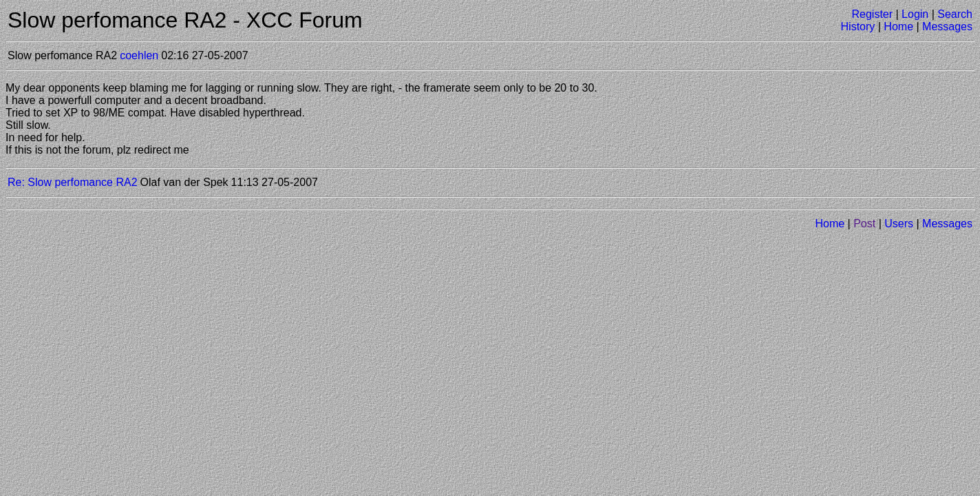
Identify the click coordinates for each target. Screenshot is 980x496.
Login (915, 14)
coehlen (139, 55)
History (858, 27)
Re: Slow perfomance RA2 (73, 182)
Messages (947, 27)
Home (898, 27)
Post (864, 224)
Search (955, 14)
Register (872, 14)
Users (899, 224)
